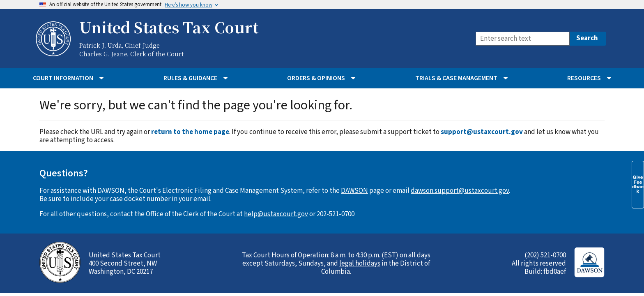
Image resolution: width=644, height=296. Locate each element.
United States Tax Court (169, 27)
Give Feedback (638, 184)
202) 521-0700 (546, 255)
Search (587, 38)
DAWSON (354, 191)
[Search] (523, 39)
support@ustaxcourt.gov (482, 132)
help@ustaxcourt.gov (276, 214)
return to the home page (190, 132)
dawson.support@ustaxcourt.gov (460, 191)
